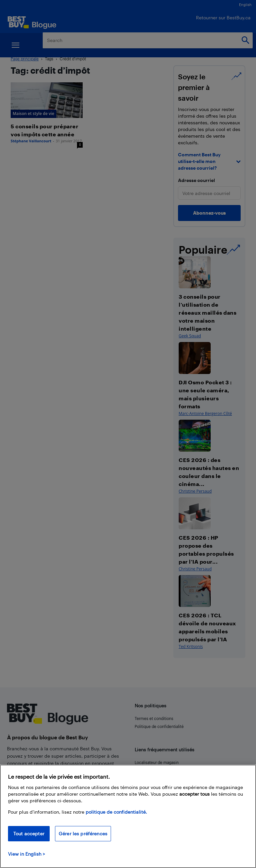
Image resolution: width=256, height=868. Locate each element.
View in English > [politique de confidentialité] (26, 854)
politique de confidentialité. (116, 812)
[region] (128, 816)
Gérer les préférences (83, 833)
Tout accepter (29, 833)
